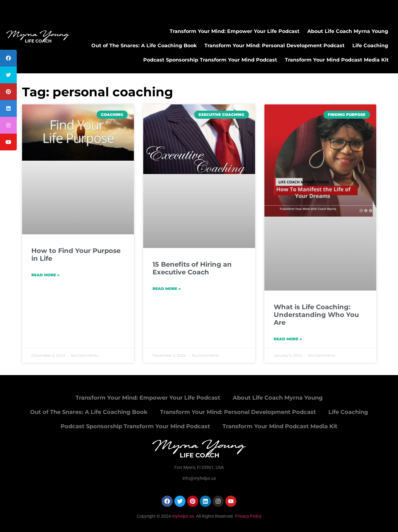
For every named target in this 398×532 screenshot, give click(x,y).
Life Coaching (370, 46)
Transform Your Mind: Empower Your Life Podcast (235, 31)
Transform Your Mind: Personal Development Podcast (274, 46)
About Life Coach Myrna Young (348, 31)
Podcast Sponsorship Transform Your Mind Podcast (210, 60)
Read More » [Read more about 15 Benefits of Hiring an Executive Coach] (167, 289)
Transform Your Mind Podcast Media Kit (337, 60)
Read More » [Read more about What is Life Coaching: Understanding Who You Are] (288, 339)
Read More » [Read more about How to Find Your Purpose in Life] (46, 275)
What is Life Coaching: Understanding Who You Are (316, 315)
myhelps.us (182, 516)
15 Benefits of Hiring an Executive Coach (192, 268)
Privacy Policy (248, 516)
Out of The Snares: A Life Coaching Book (144, 46)
